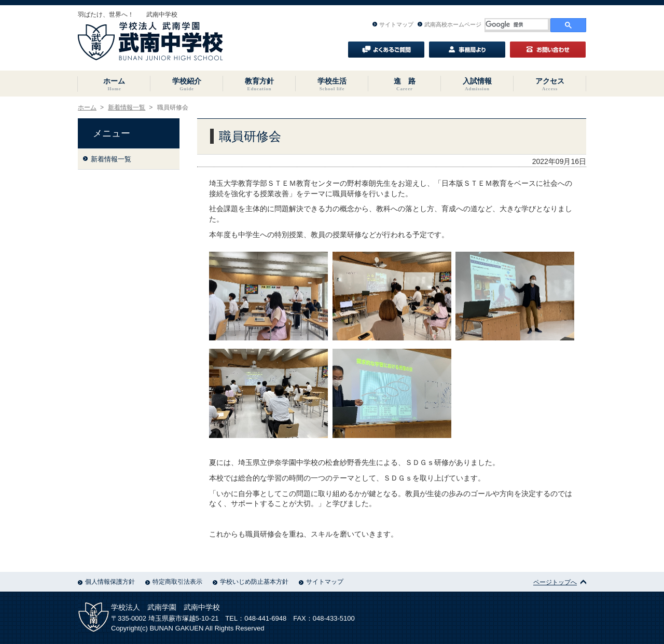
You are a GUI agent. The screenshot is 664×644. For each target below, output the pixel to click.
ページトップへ (560, 582)
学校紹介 (187, 84)
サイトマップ (393, 24)
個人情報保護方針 (106, 582)
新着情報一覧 (127, 107)
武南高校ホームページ (449, 24)
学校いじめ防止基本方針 (251, 582)
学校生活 (332, 84)
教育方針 (259, 84)
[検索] (517, 24)
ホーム (114, 84)
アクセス (550, 84)
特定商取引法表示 (174, 582)
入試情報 (477, 84)
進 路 (405, 84)
